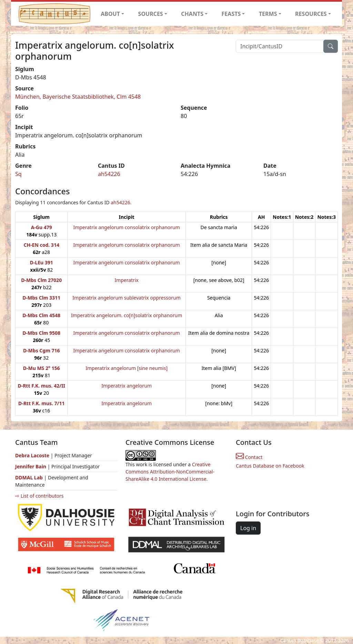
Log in (248, 528)
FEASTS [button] (231, 14)
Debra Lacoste (32, 455)
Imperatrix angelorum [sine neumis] (127, 368)
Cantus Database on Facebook (270, 466)
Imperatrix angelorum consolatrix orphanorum (126, 227)
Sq (18, 174)
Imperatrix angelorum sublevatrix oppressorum (127, 298)
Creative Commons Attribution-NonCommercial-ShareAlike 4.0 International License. (170, 472)
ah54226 (109, 174)
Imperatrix (127, 280)
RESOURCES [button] (311, 14)
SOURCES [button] (151, 14)
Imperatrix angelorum (127, 386)
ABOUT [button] (110, 14)
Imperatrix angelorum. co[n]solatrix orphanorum (127, 315)
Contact (249, 457)
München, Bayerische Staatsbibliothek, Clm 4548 (78, 97)
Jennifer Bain (31, 466)
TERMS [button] (268, 14)
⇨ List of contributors (39, 496)
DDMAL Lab (29, 477)
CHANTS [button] (192, 14)
